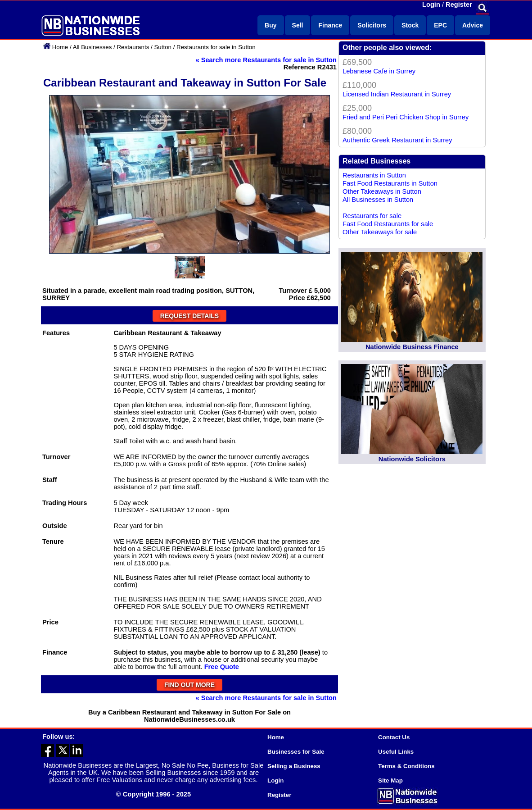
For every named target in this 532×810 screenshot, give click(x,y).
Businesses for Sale (296, 752)
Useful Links (396, 752)
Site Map (390, 780)
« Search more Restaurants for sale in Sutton (266, 60)
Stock (410, 25)
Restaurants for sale (372, 216)
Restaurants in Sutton (374, 175)
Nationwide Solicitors (412, 459)
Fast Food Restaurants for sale (388, 224)
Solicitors (372, 25)
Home (60, 47)
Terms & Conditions (406, 766)
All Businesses (92, 47)
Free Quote (222, 667)
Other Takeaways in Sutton (382, 191)
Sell (298, 25)
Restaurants (133, 47)
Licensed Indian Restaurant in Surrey (397, 94)
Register (459, 5)
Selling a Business (294, 766)
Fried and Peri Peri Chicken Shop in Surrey (406, 117)
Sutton (163, 47)
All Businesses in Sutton (378, 200)
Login (431, 5)
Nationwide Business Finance (412, 347)
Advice (473, 25)
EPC (440, 25)
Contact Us (394, 737)
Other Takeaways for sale (380, 232)
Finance (330, 25)
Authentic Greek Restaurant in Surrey (397, 140)
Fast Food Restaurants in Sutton (390, 183)
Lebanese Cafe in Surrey (379, 71)
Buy (271, 25)
